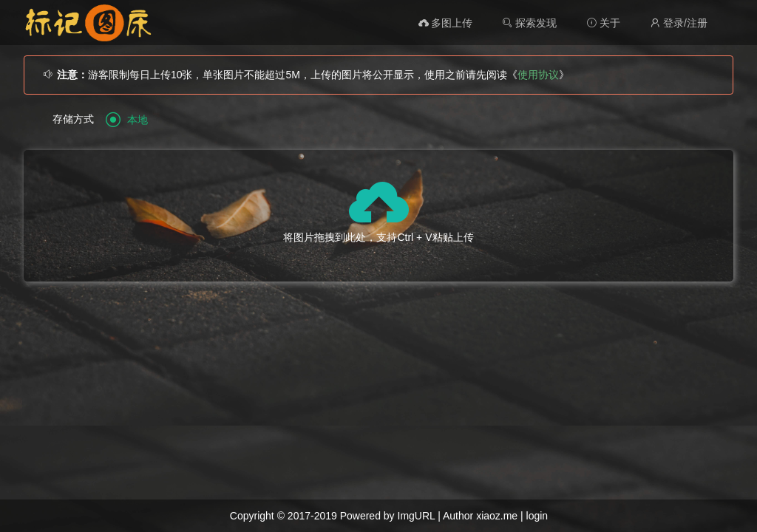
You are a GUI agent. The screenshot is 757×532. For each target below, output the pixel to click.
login (537, 516)
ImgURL (417, 516)
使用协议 (538, 75)
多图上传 (446, 23)
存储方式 (73, 119)
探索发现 (529, 23)
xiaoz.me (497, 516)
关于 (603, 23)
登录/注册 (679, 23)
